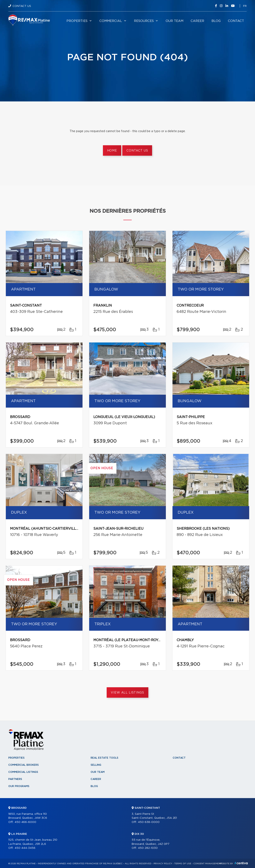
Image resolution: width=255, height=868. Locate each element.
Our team (174, 21)
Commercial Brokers (24, 765)
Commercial (111, 21)
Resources (144, 21)
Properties (77, 21)
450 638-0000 (149, 822)
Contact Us (22, 6)
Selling (96, 765)
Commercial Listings (23, 772)
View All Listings (127, 693)
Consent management (208, 864)
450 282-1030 (148, 848)
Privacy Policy (163, 864)
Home (112, 151)
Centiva (241, 863)
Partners (15, 779)
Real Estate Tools (104, 758)
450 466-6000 (25, 822)
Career (197, 21)
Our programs (19, 786)
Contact (236, 21)
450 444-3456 (25, 848)
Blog (216, 21)
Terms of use (183, 864)
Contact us (137, 151)
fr (245, 6)
